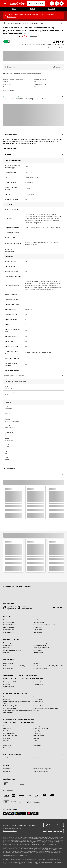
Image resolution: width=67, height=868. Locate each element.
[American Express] (14, 796)
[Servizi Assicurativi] (38, 684)
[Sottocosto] (36, 738)
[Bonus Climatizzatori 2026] (41, 728)
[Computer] (36, 620)
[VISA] (6, 796)
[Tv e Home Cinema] (39, 622)
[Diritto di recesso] (38, 758)
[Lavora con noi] (37, 697)
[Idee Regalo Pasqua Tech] (10, 736)
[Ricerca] (29, 3)
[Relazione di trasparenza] (40, 668)
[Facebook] (55, 608)
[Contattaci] (6, 648)
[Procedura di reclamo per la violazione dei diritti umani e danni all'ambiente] (18, 712)
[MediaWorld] (17, 4)
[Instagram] (58, 608)
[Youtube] (62, 608)
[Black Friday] (37, 726)
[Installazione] (7, 684)
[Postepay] (29, 796)
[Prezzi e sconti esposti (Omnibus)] (12, 650)
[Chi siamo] (6, 697)
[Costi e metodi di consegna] (41, 643)
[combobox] (37, 3)
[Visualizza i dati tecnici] (9, 90)
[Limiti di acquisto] (38, 650)
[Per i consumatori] (8, 663)
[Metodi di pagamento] (9, 643)
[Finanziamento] (37, 682)
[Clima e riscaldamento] (9, 627)
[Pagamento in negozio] (29, 802)
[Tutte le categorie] (5, 3)
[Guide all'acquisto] (38, 653)
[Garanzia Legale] (8, 758)
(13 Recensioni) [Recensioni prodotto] (34, 36)
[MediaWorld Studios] (39, 706)
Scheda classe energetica (9, 45)
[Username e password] (40, 645)
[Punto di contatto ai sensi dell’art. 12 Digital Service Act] (48, 666)
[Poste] (21, 784)
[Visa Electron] (37, 796)
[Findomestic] (14, 802)
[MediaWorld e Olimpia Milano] (11, 706)
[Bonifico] (21, 802)
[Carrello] (62, 3)
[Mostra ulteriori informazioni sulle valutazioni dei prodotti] (39, 36)
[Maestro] (52, 796)
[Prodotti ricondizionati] (9, 632)
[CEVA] (14, 784)
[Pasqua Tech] (7, 726)
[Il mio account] (52, 3)
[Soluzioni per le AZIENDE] (10, 682)
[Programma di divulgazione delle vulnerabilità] (46, 708)
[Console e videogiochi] (9, 622)
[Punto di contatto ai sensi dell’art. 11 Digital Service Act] (18, 666)
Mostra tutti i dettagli (11, 371)
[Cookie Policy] (23, 825)
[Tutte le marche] (38, 632)
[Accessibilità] (6, 825)
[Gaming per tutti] (38, 745)
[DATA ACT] (36, 711)
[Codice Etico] (7, 699)
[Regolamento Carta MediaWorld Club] (12, 828)
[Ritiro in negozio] (8, 645)
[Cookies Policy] (7, 771)
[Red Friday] (6, 741)
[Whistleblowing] (38, 699)
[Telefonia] (6, 620)
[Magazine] (6, 653)
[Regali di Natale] (8, 731)
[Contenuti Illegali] (8, 668)
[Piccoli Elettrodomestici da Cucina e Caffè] (44, 625)
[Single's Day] (37, 731)
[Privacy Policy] (7, 769)
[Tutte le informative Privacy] (41, 771)
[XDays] (35, 741)
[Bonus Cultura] (7, 745)
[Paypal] (21, 796)
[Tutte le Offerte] (38, 630)
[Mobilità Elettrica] (38, 627)
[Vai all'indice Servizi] (8, 687)
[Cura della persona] (8, 630)
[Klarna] (37, 802)
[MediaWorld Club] (38, 702)
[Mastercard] (44, 796)
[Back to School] (7, 743)
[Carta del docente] (38, 743)
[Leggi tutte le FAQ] (12, 609)
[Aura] (6, 802)
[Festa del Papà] (7, 738)
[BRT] (6, 784)
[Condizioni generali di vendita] (41, 648)
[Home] (5, 23)
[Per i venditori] (37, 663)
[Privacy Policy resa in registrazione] (43, 769)
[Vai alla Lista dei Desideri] (57, 3)
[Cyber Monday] (7, 728)
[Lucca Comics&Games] (9, 733)
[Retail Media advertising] (10, 708)
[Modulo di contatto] (27, 609)
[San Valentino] (37, 733)
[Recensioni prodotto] (24, 36)
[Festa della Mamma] (39, 736)
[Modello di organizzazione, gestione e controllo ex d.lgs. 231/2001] (18, 703)
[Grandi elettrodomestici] (10, 625)
